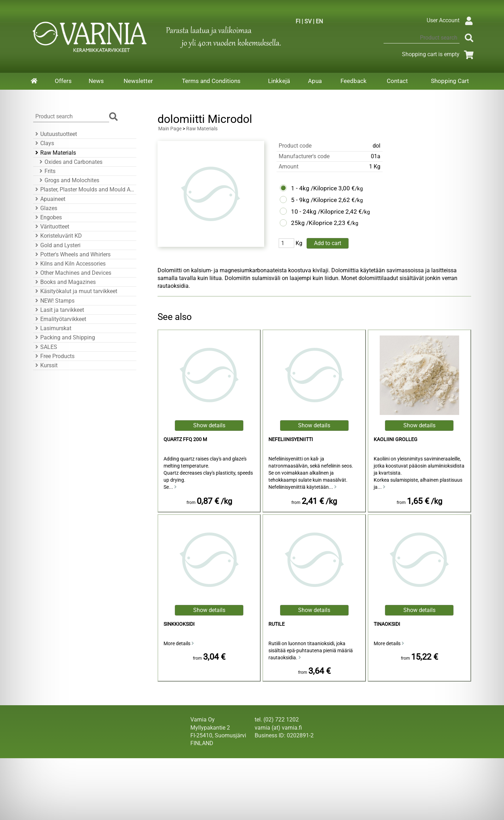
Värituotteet (51, 227)
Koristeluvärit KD (58, 236)
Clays (44, 143)
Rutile (277, 624)
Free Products (54, 356)
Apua (315, 81)
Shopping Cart (450, 81)
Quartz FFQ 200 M (185, 439)
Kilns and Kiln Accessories (69, 264)
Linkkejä (279, 81)
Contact (397, 81)
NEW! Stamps (54, 301)
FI (298, 21)
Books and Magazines (64, 282)
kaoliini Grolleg (396, 439)
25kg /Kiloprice (312, 223)
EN (319, 21)
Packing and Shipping (64, 337)
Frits (46, 171)
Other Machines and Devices (72, 273)
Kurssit (45, 365)
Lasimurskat (52, 328)
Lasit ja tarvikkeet (59, 310)
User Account (452, 20)
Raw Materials (55, 153)
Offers (63, 81)
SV (308, 21)
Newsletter (138, 81)
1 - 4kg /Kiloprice (314, 188)
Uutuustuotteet (55, 134)
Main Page (170, 129)
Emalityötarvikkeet (60, 319)
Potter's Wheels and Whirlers (72, 254)
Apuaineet (49, 199)
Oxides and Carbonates (70, 162)
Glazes (45, 208)
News (96, 81)
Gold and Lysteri (57, 245)
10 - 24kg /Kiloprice (318, 212)
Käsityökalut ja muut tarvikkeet (75, 291)
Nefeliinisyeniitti (291, 439)
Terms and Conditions (211, 81)
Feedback (354, 81)
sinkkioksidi (179, 624)
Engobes (48, 217)
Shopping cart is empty (439, 54)
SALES (45, 347)
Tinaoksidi (387, 624)
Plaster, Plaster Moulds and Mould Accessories (84, 189)
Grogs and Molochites (68, 180)
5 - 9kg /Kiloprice (314, 200)
